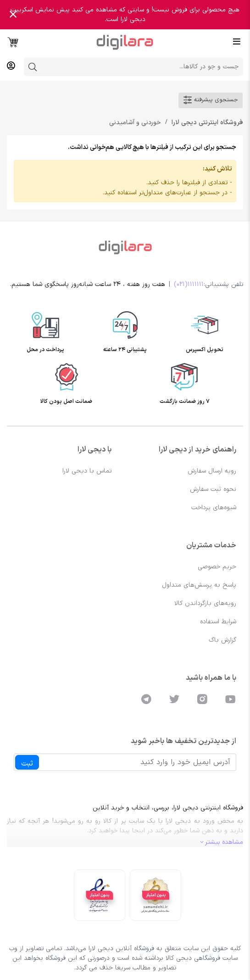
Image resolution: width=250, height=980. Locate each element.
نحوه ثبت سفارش (213, 489)
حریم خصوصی (217, 567)
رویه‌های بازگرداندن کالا (205, 603)
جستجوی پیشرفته (211, 100)
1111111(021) (189, 284)
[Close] (13, 15)
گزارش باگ (222, 640)
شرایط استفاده (218, 622)
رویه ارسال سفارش (212, 471)
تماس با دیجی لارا (87, 471)
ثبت (27, 764)
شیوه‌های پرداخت (214, 508)
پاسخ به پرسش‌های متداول (199, 585)
